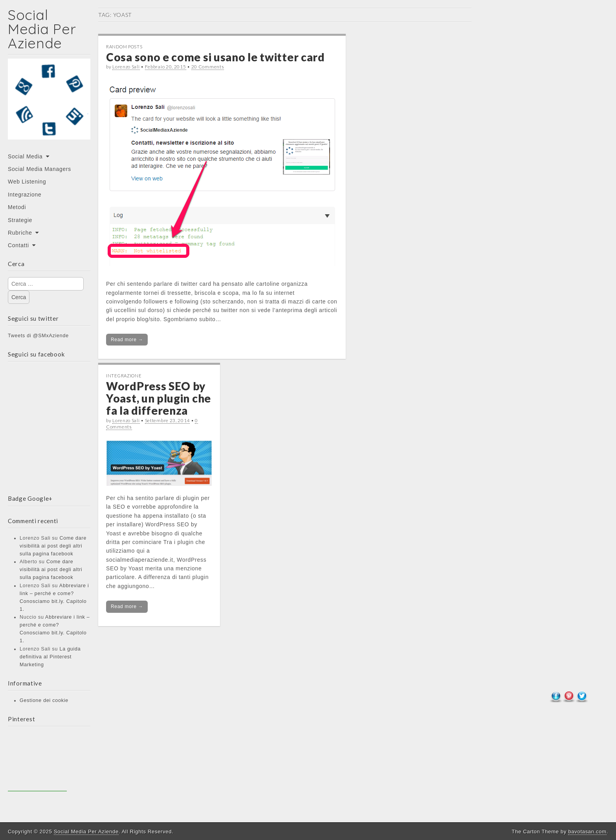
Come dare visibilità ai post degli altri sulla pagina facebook (53, 546)
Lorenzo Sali (126, 67)
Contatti (18, 245)
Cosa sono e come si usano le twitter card (215, 57)
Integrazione (25, 195)
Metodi (17, 207)
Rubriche (20, 233)
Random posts (124, 47)
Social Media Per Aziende (42, 29)
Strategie (20, 220)
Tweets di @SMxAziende (38, 336)
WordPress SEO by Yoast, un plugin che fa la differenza (159, 398)
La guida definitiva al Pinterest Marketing (50, 657)
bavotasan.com (587, 832)
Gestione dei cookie (44, 700)
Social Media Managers (39, 169)
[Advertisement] (37, 762)
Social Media (25, 156)
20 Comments (208, 67)
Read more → (127, 340)
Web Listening (27, 182)
